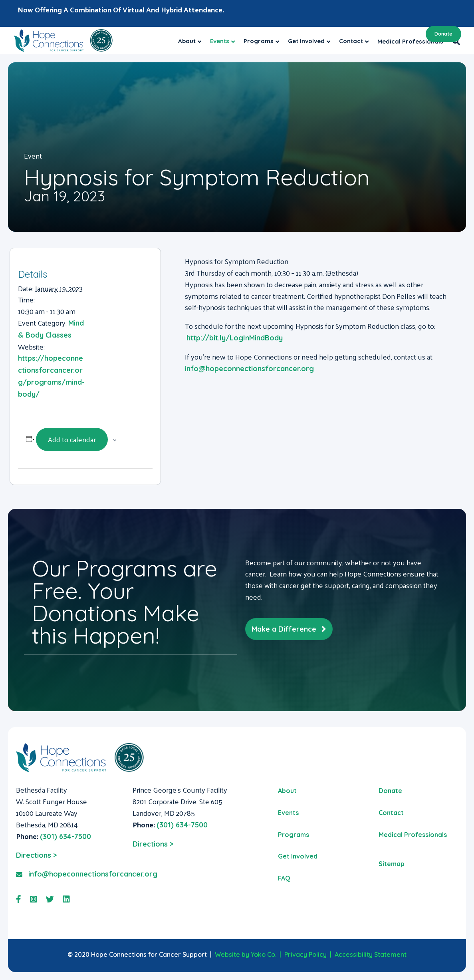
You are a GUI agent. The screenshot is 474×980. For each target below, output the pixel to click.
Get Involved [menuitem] (298, 856)
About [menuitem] (287, 791)
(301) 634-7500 (65, 836)
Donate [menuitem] (390, 791)
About (187, 41)
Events (220, 41)
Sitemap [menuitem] (392, 864)
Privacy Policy (305, 954)
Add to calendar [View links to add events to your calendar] (72, 439)
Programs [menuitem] (294, 835)
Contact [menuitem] (391, 813)
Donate (443, 34)
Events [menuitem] (288, 813)
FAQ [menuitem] (284, 878)
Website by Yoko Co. (246, 954)
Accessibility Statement (371, 954)
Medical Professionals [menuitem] (413, 835)
